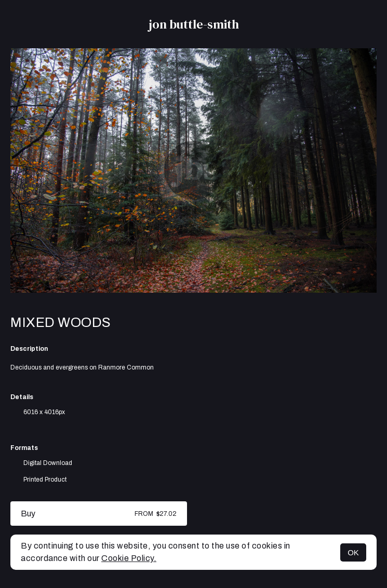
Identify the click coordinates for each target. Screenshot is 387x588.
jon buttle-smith (194, 24)
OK (353, 552)
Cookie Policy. (129, 558)
